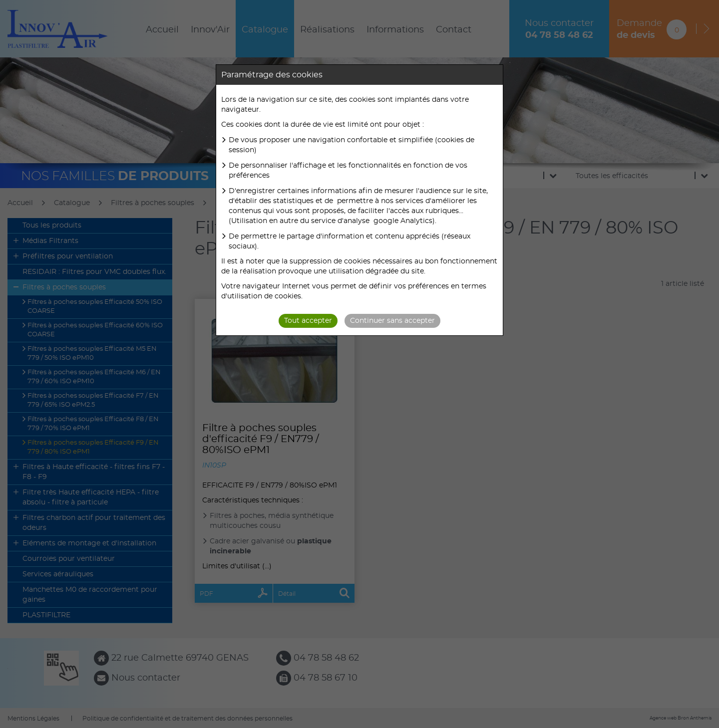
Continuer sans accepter (392, 321)
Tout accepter (308, 321)
